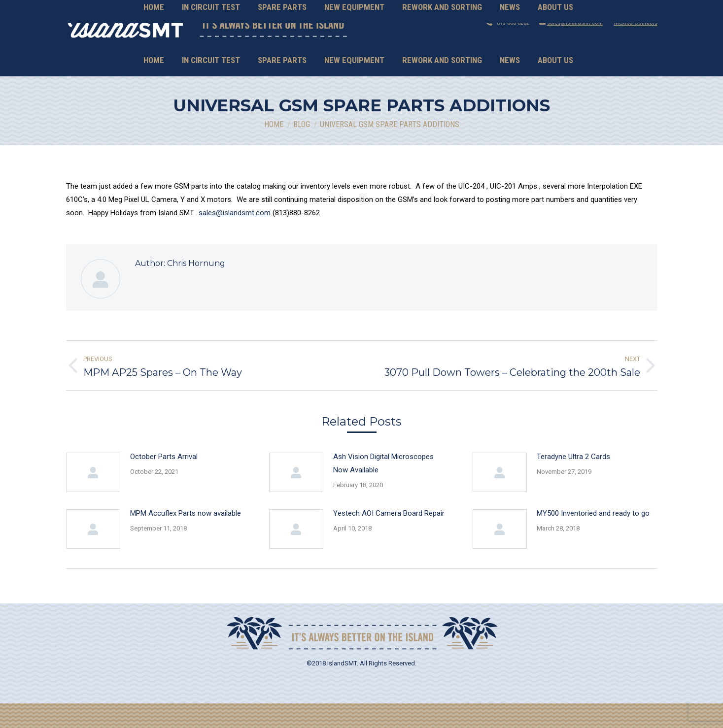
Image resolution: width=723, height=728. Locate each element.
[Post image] (93, 497)
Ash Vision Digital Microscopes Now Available (383, 488)
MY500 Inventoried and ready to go (593, 538)
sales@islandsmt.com (575, 47)
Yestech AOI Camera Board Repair (389, 538)
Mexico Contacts (636, 47)
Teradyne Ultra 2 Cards (573, 481)
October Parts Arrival (164, 481)
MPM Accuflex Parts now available (186, 538)
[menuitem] (154, 85)
